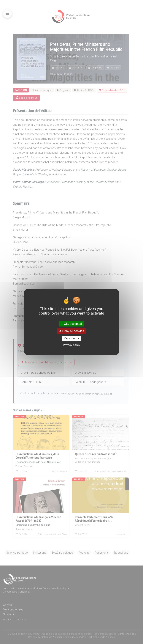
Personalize (71, 339)
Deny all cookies (71, 331)
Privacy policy (71, 345)
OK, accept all (71, 324)
